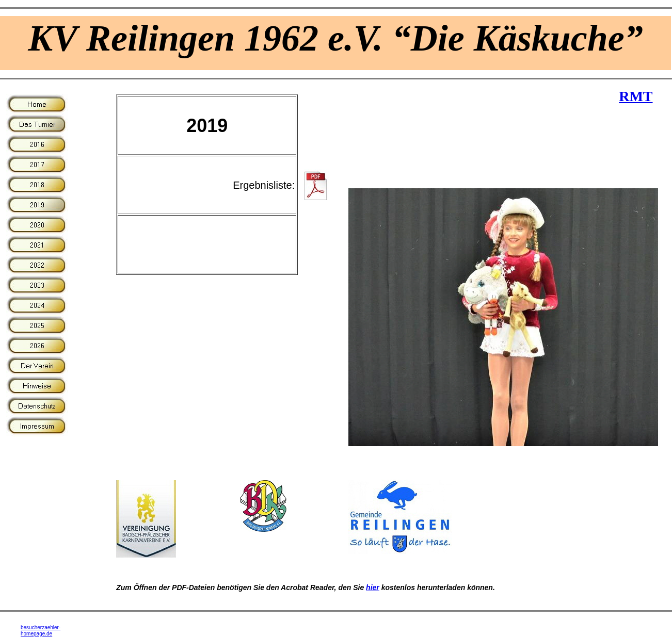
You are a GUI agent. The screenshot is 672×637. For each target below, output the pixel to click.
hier (373, 587)
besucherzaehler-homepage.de (41, 631)
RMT (636, 96)
